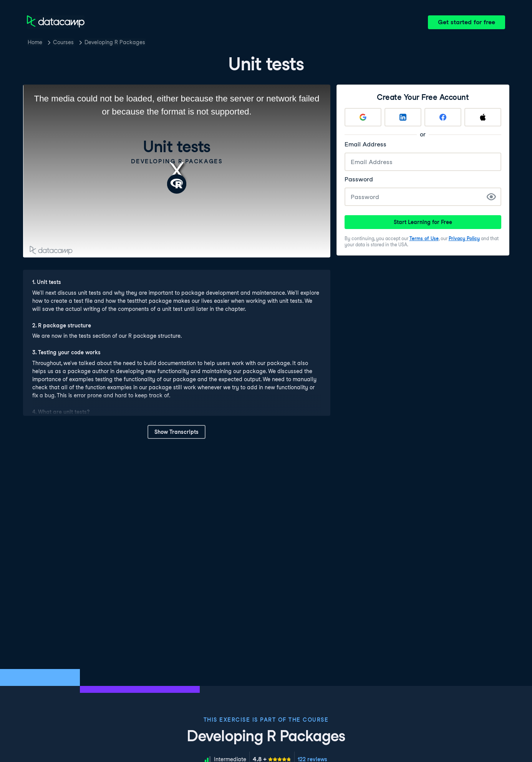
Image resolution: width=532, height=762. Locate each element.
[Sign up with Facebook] (443, 117)
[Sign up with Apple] (483, 117)
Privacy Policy (464, 238)
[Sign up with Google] (363, 117)
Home (35, 42)
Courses (63, 42)
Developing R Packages (115, 42)
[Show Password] (491, 197)
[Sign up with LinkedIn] (403, 117)
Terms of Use (424, 238)
